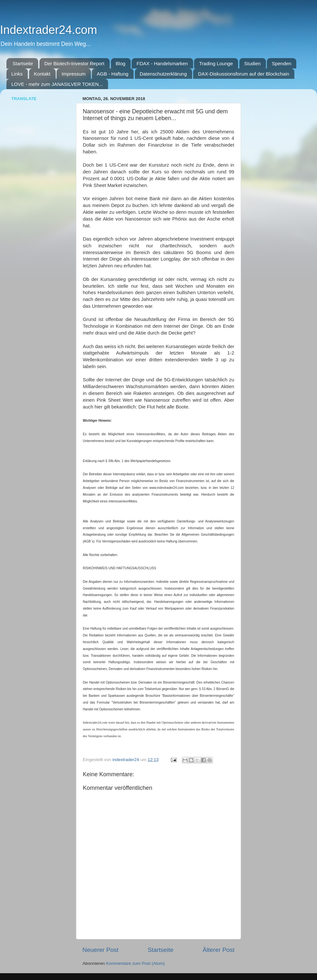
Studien (252, 63)
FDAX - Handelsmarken (162, 63)
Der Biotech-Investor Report (74, 63)
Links (17, 74)
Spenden (281, 63)
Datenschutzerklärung (163, 74)
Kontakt (42, 74)
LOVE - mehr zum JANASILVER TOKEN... (57, 84)
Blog (121, 63)
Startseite (23, 63)
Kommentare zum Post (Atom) (136, 963)
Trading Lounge (216, 63)
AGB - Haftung (113, 74)
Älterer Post (219, 950)
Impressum (73, 74)
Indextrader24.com (49, 30)
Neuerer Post (100, 950)
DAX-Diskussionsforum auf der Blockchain (244, 74)
